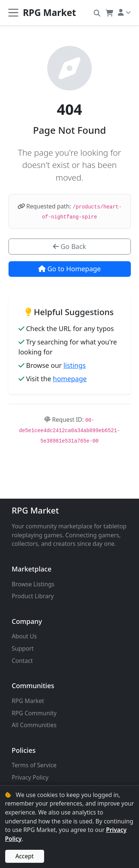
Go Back (69, 246)
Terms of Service (34, 765)
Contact (22, 661)
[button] (97, 13)
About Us (24, 636)
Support (23, 648)
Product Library (33, 596)
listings (75, 365)
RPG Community (34, 713)
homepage (70, 379)
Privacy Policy (30, 777)
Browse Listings (33, 584)
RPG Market (35, 510)
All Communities (34, 725)
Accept (25, 856)
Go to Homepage (69, 269)
